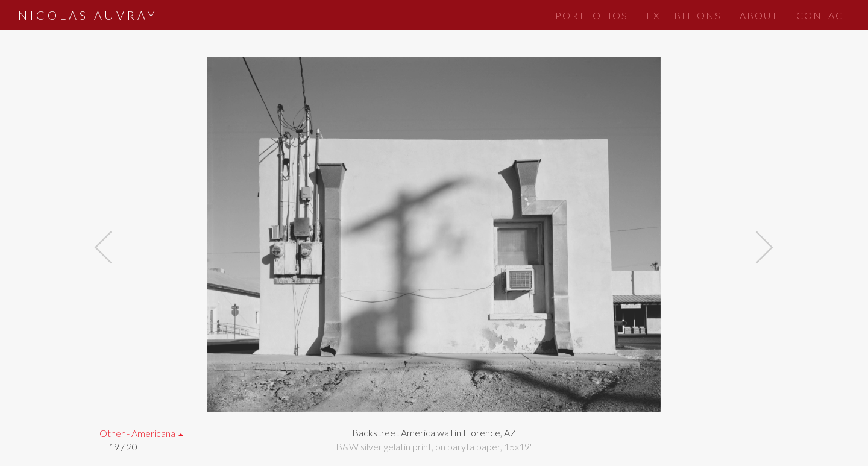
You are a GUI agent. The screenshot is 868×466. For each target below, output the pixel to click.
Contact (823, 15)
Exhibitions (684, 15)
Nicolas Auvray (88, 15)
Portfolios (592, 15)
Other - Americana (141, 433)
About (759, 15)
